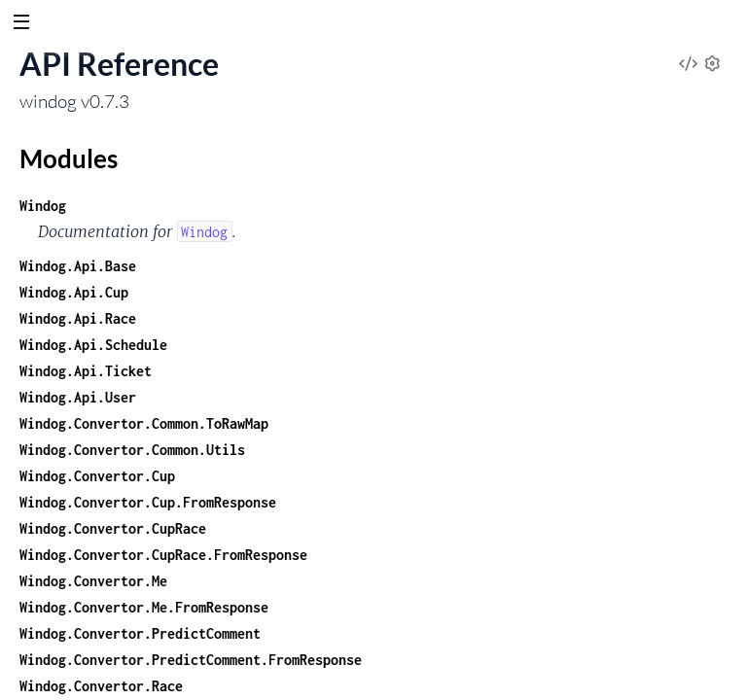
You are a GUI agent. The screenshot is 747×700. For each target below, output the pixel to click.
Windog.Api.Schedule (93, 345)
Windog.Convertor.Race (101, 686)
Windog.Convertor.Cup (97, 476)
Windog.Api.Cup (74, 292)
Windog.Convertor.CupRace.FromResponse (163, 555)
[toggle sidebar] (21, 24)
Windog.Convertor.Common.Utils (132, 450)
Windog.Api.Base (78, 266)
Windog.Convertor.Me (93, 581)
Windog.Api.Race (78, 318)
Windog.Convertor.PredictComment (140, 633)
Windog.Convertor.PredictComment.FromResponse (191, 660)
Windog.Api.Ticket (86, 371)
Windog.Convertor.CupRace (113, 528)
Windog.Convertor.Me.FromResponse (144, 607)
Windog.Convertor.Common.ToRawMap (144, 423)
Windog (43, 206)
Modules (69, 158)
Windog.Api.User (78, 397)
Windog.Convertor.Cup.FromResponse (148, 502)
